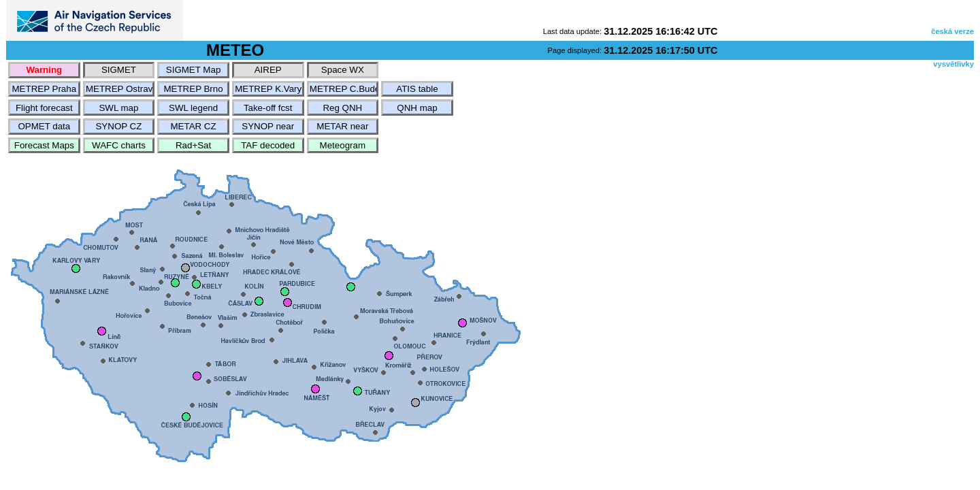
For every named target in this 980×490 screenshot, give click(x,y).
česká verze (952, 31)
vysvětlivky (953, 64)
